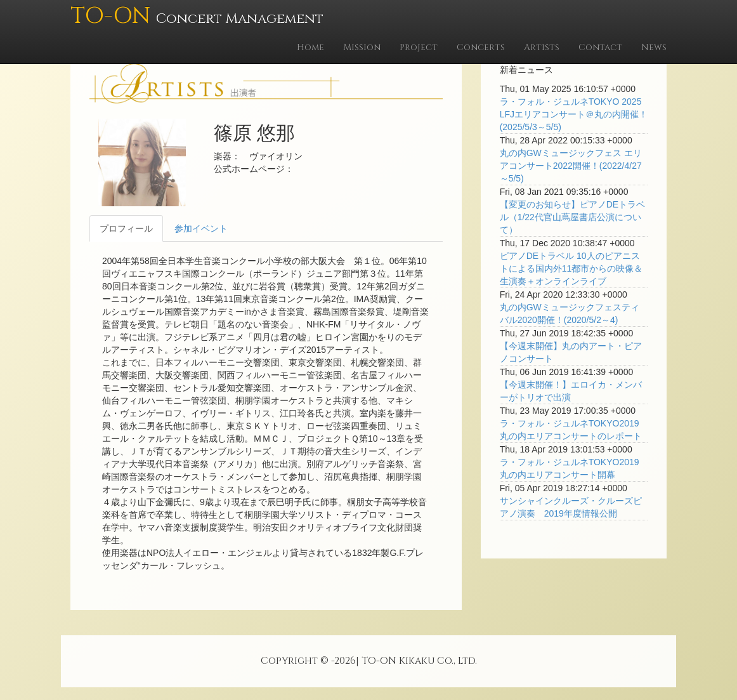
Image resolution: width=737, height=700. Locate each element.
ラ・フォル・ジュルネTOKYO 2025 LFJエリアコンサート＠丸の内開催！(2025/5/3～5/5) (574, 114)
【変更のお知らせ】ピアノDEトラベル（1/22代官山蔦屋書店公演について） (572, 217)
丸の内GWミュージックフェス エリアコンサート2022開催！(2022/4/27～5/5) (571, 166)
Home (310, 47)
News (654, 47)
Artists (542, 47)
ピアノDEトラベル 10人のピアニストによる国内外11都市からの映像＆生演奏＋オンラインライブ (571, 268)
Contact (600, 47)
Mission (362, 47)
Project (419, 47)
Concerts (481, 47)
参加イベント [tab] (201, 228)
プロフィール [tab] (126, 228)
